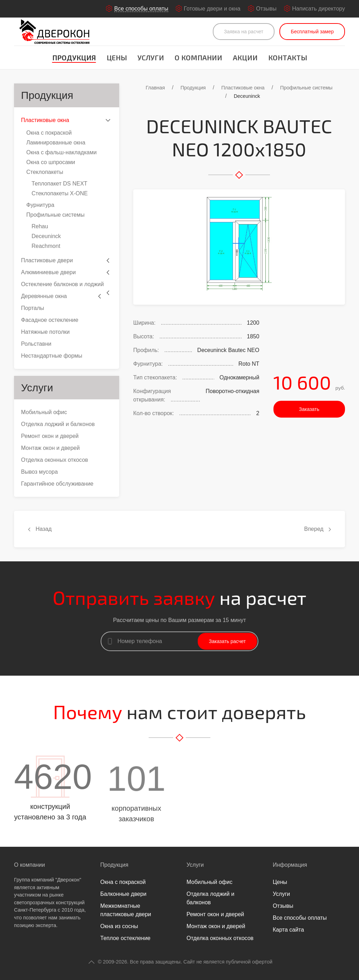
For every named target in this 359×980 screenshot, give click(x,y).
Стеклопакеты (45, 172)
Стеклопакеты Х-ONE (60, 193)
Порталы (33, 308)
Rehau (40, 226)
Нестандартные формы (52, 356)
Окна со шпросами (51, 162)
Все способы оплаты (300, 918)
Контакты (288, 57)
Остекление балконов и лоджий (62, 284)
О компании (198, 57)
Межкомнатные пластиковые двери (126, 910)
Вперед (318, 529)
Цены (117, 57)
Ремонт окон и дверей (50, 436)
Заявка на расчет (244, 32)
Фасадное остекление (50, 320)
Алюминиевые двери (48, 272)
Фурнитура (40, 205)
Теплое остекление (125, 938)
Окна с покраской (49, 133)
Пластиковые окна (45, 120)
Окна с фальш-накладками (62, 152)
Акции (245, 57)
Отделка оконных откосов (55, 460)
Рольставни (36, 344)
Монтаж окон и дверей (50, 448)
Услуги (151, 57)
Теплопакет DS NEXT (59, 184)
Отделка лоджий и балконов (58, 424)
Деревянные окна (44, 296)
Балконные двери (123, 894)
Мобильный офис (44, 412)
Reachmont (46, 246)
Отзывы (283, 906)
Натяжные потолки (45, 332)
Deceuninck (46, 236)
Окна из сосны (119, 926)
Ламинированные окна (56, 143)
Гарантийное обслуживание (57, 484)
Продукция (74, 57)
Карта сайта (288, 930)
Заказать (309, 409)
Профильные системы (55, 215)
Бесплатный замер (312, 32)
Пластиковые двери (47, 260)
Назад (40, 529)
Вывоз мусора (39, 472)
